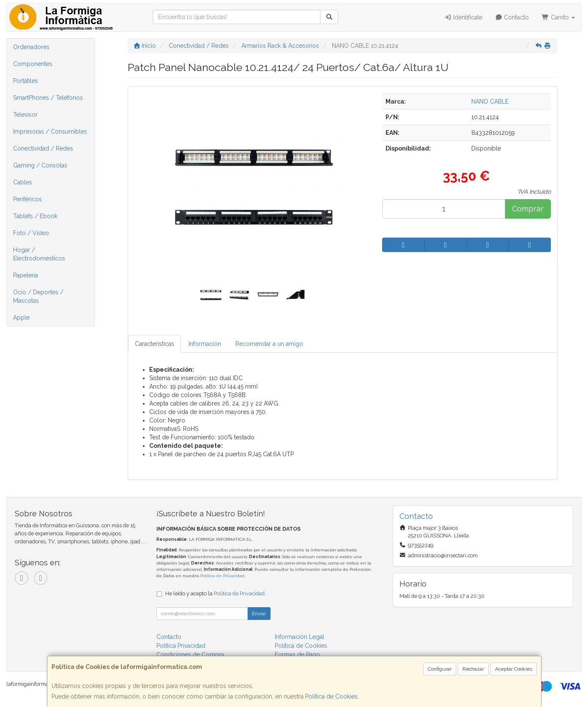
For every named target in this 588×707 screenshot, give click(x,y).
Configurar (440, 669)
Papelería (26, 275)
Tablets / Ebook (35, 216)
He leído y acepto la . (216, 593)
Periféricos (27, 199)
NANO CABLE (490, 101)
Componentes (33, 64)
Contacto (512, 17)
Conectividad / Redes (43, 148)
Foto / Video (31, 233)
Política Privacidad (181, 646)
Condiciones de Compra (190, 655)
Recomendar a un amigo (269, 344)
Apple (21, 318)
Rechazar (473, 669)
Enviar (259, 614)
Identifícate (463, 17)
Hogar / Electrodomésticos (39, 254)
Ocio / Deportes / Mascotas (38, 296)
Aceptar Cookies (514, 669)
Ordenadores (31, 47)
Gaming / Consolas (40, 165)
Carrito (558, 17)
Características (155, 344)
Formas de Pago (297, 655)
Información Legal (299, 637)
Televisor (25, 115)
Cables (23, 182)
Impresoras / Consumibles (50, 132)
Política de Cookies (331, 696)
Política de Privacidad (222, 576)
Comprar (528, 209)
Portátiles (26, 81)
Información (205, 344)
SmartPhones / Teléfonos (48, 98)
